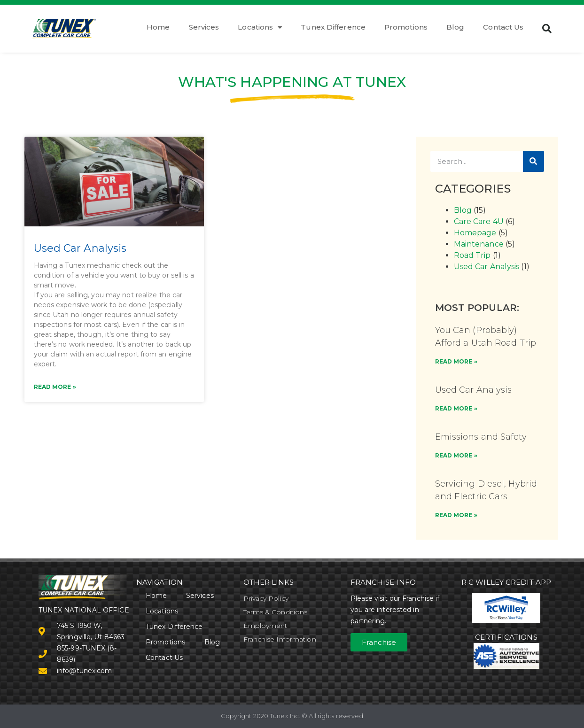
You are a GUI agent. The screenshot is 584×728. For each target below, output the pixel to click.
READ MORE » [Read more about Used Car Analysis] (456, 408)
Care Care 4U (479, 221)
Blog (455, 27)
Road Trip (472, 255)
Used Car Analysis (80, 248)
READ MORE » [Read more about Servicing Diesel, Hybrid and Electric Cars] (456, 515)
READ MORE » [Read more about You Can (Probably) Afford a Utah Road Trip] (456, 361)
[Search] (533, 161)
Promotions (406, 27)
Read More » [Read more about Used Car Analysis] (55, 387)
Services (204, 27)
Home (158, 27)
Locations (260, 27)
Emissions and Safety (481, 437)
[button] (547, 29)
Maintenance (479, 244)
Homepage (475, 233)
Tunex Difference (333, 27)
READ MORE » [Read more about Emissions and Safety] (456, 455)
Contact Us (503, 27)
